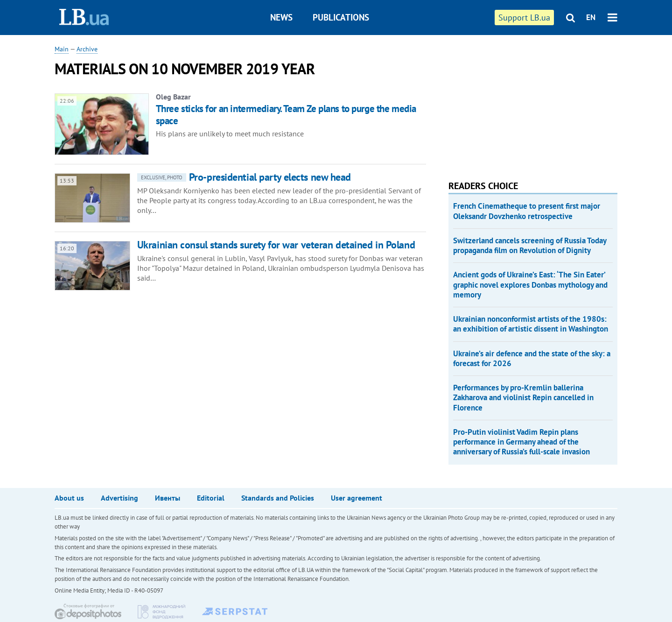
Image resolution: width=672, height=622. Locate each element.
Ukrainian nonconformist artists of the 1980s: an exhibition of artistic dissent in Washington (531, 324)
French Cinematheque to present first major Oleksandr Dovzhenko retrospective (527, 211)
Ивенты (168, 498)
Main (62, 49)
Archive (87, 49)
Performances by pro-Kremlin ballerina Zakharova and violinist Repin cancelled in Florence (523, 398)
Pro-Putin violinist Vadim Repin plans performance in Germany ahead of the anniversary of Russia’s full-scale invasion (521, 442)
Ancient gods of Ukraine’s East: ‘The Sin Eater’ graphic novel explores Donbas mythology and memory (530, 285)
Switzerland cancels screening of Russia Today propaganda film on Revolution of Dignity (530, 245)
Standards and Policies (278, 498)
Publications (341, 17)
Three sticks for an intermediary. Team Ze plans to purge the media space (286, 114)
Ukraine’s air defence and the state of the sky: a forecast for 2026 (532, 358)
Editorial (211, 498)
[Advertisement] (518, 103)
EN (591, 17)
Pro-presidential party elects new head (244, 177)
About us (69, 498)
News (281, 17)
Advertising (119, 498)
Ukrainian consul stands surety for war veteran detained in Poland (276, 245)
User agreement (357, 498)
